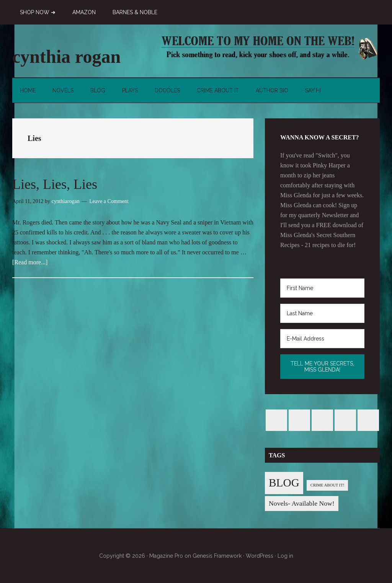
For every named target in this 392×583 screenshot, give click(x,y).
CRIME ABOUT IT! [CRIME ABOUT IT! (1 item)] (327, 485)
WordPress (260, 556)
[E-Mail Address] (322, 339)
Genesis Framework (217, 556)
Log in (285, 556)
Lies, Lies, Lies (55, 184)
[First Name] (322, 288)
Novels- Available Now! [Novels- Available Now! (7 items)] (302, 503)
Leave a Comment (109, 201)
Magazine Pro (166, 556)
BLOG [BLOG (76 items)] (284, 483)
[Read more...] (30, 262)
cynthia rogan (66, 56)
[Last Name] (322, 313)
